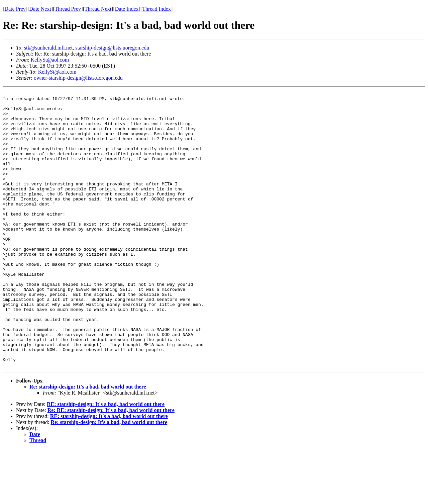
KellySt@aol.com (50, 60)
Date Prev (15, 9)
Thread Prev (68, 9)
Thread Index (156, 9)
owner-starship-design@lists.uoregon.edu (78, 78)
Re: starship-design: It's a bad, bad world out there (88, 442)
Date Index (127, 9)
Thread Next (98, 9)
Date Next (40, 9)
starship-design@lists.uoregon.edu (112, 48)
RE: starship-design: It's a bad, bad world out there (106, 459)
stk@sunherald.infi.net (48, 48)
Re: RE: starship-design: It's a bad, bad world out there (111, 465)
